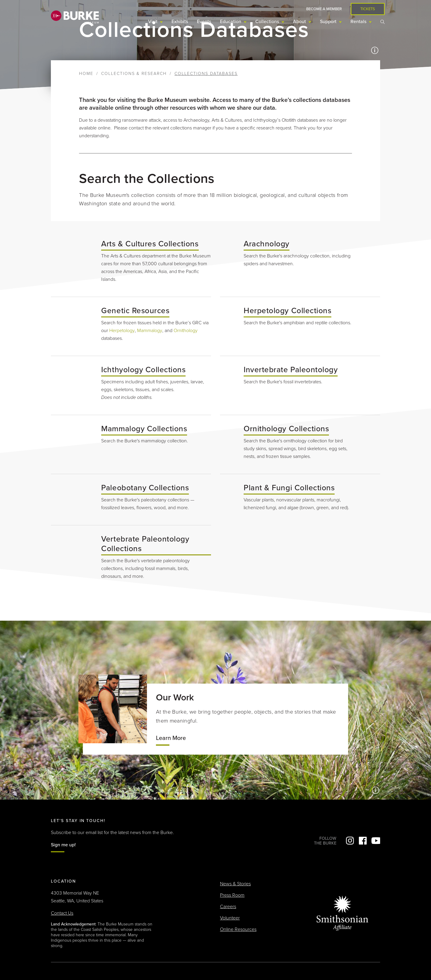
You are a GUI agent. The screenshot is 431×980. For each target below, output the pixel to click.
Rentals (359, 22)
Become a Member (324, 9)
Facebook (363, 841)
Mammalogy (150, 331)
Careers (228, 907)
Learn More (171, 738)
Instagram (350, 841)
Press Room (232, 895)
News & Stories (235, 884)
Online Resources (238, 929)
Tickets (368, 9)
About (300, 22)
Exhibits (180, 22)
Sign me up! (63, 845)
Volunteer (230, 918)
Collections (268, 22)
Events (204, 22)
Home (86, 74)
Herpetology (122, 331)
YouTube (376, 841)
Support (329, 22)
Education (231, 22)
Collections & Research (134, 74)
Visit (153, 22)
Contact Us (62, 913)
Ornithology (186, 331)
